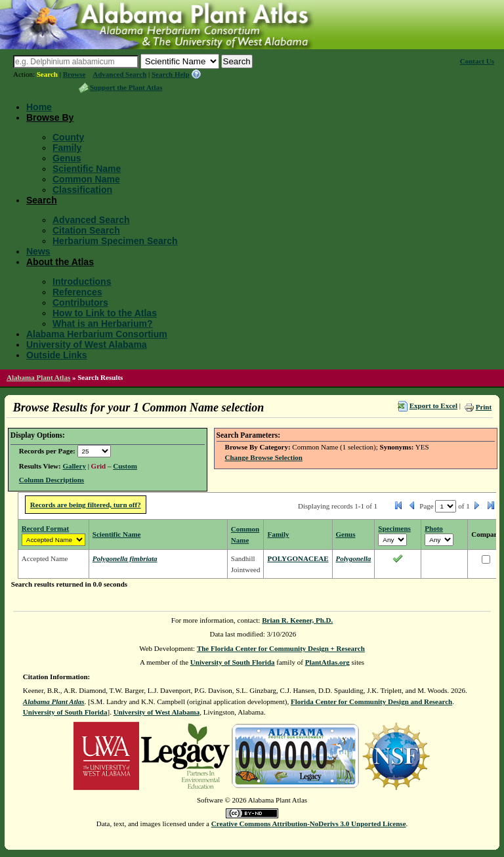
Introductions (82, 282)
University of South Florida (233, 662)
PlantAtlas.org (327, 662)
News (38, 251)
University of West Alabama (87, 345)
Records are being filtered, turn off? (86, 505)
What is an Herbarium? (102, 324)
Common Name (86, 179)
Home (39, 107)
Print (484, 407)
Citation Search (86, 230)
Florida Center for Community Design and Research (371, 701)
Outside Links (57, 355)
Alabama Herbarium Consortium (97, 334)
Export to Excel (433, 406)
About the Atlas (60, 262)
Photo (434, 528)
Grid (99, 466)
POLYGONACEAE (298, 558)
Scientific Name (87, 169)
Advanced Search (119, 74)
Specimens (394, 528)
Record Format (45, 528)
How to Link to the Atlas (105, 313)
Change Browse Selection (264, 457)
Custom (125, 466)
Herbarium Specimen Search (115, 241)
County (68, 137)
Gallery (74, 466)
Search (47, 74)
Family (67, 148)
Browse (74, 74)
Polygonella (354, 558)
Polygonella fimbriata (125, 558)
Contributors (80, 303)
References (77, 292)
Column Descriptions (52, 480)
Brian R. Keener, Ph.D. (297, 620)
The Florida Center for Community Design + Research (281, 648)
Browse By (50, 117)
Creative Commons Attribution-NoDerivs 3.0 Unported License (309, 824)
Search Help (171, 74)
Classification (82, 190)
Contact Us (477, 61)
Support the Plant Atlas (126, 87)
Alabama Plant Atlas (38, 377)
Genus (67, 158)
